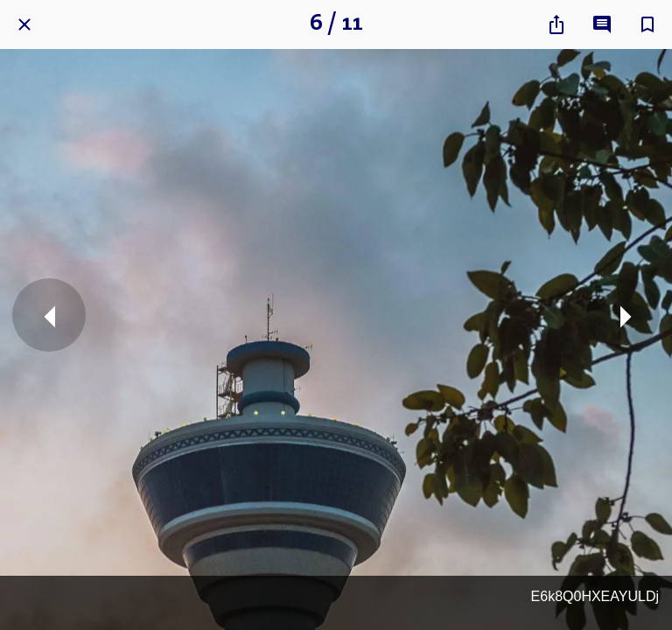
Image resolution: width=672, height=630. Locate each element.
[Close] (24, 24)
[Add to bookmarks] (647, 24)
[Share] (556, 24)
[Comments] (602, 24)
